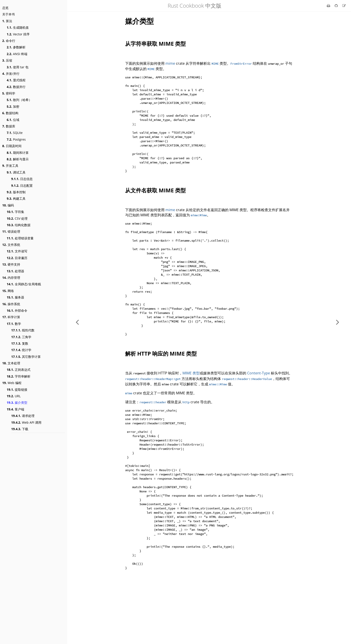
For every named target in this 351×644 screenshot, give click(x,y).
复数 (20, 343)
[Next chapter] (338, 322)
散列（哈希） (19, 100)
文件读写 (17, 251)
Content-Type (259, 407)
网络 (8, 291)
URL (14, 396)
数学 (14, 324)
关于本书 (9, 14)
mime (170, 63)
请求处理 (23, 416)
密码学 (9, 93)
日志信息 (22, 179)
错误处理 (11, 231)
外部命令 (17, 310)
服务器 (15, 297)
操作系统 (11, 304)
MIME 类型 (191, 407)
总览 (5, 8)
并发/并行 (11, 74)
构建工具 (16, 199)
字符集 (15, 212)
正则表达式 (19, 370)
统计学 (21, 350)
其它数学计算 (26, 357)
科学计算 (11, 317)
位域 (13, 120)
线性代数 (23, 330)
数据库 (9, 126)
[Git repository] (337, 6)
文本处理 (11, 363)
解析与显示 (18, 159)
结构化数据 (19, 225)
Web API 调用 (26, 422)
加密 (13, 106)
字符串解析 (19, 376)
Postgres (16, 139)
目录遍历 (17, 258)
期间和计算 (18, 153)
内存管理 (11, 278)
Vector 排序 (18, 34)
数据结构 (10, 113)
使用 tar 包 (18, 67)
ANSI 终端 (17, 54)
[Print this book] (329, 6)
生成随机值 (18, 27)
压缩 (7, 60)
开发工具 (10, 166)
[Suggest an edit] (344, 6)
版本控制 (16, 192)
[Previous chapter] (77, 322)
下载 (20, 429)
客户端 (15, 409)
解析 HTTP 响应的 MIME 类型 (161, 387)
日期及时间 (12, 146)
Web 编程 (12, 383)
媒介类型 (17, 402)
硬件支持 (11, 264)
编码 (8, 205)
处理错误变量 (20, 238)
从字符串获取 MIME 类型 (155, 44)
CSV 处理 (17, 218)
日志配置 (22, 186)
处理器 (15, 271)
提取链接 (17, 390)
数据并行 (16, 87)
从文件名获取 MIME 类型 (155, 206)
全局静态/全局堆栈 (24, 284)
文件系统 (11, 245)
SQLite (15, 133)
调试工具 (16, 172)
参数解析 (16, 47)
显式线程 (16, 80)
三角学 (21, 337)
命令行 (9, 41)
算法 (7, 21)
